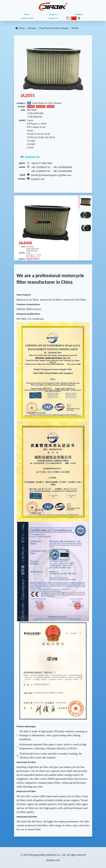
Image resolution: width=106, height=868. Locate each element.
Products (79, 14)
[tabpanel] (46, 228)
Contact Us (53, 18)
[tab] (85, 202)
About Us (53, 14)
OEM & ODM (27, 18)
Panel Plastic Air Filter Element (54, 28)
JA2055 (75, 28)
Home (27, 14)
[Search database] (79, 18)
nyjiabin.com (38, 179)
